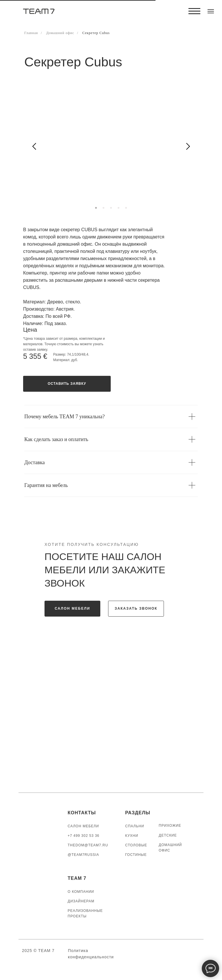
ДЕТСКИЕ (168, 835)
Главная (31, 33)
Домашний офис (60, 33)
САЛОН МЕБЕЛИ (83, 826)
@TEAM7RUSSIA (83, 855)
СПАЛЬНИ (135, 826)
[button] (67, 384)
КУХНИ (132, 836)
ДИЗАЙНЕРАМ (81, 901)
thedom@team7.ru (88, 845)
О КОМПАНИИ (81, 892)
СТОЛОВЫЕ (136, 845)
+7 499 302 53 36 (84, 836)
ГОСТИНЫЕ (136, 855)
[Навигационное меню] (211, 11)
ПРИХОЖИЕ (170, 826)
